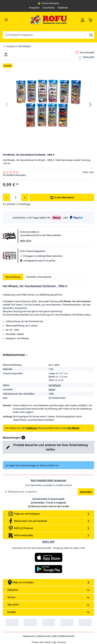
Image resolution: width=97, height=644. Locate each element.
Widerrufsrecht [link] (67, 636)
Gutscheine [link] (48, 8)
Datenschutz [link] (43, 636)
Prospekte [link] (34, 8)
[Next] (90, 105)
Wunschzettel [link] (85, 53)
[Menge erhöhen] (25, 197)
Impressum (29, 636)
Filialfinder (63, 8)
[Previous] (7, 105)
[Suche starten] (91, 35)
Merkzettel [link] (86, 57)
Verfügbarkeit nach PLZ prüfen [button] (38, 261)
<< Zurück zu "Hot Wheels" (18, 46)
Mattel (52, 389)
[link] (83, 20)
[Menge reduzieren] (6, 197)
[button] (23, 438)
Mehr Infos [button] (26, 241)
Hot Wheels (55, 385)
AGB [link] (54, 636)
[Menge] (16, 197)
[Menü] (14, 20)
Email (3, 488)
